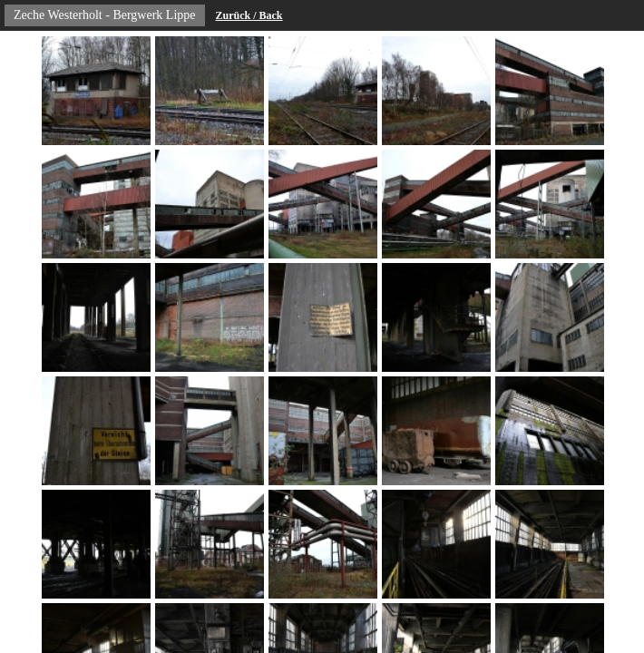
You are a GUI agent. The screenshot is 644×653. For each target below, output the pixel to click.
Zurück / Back (249, 15)
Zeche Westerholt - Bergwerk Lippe (105, 15)
